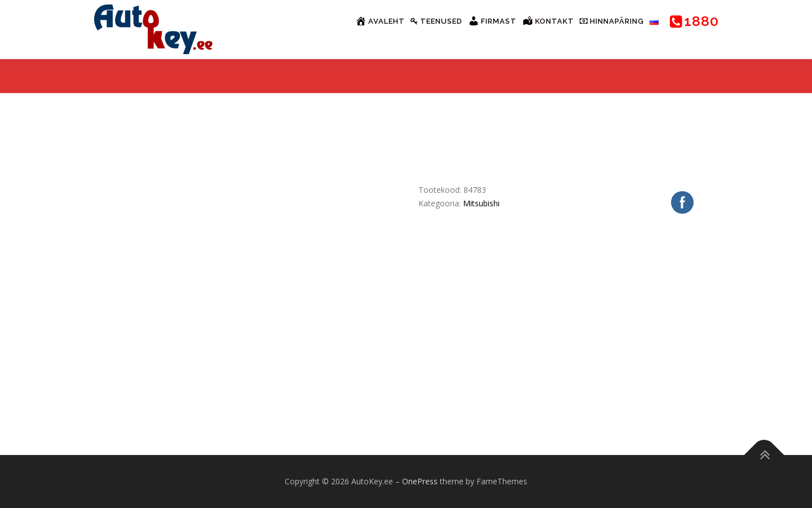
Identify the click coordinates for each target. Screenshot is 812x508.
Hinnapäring (612, 21)
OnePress (420, 481)
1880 (694, 21)
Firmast (492, 21)
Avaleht (380, 21)
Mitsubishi (481, 203)
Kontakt (548, 21)
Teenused (436, 21)
